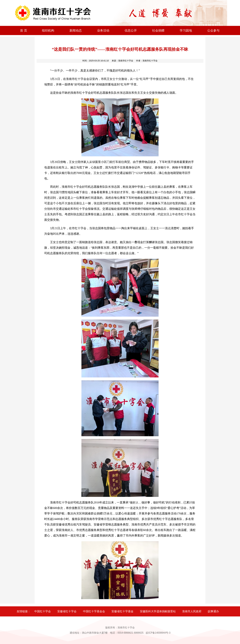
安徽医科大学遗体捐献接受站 (158, 611)
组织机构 (48, 30)
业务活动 (103, 30)
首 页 (24, 30)
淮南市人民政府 (192, 611)
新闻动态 (76, 30)
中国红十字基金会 (94, 611)
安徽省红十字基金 (122, 611)
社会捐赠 (158, 30)
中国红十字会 (43, 611)
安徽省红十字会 (67, 611)
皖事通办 (213, 611)
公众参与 (213, 30)
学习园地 (186, 30)
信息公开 (131, 30)
